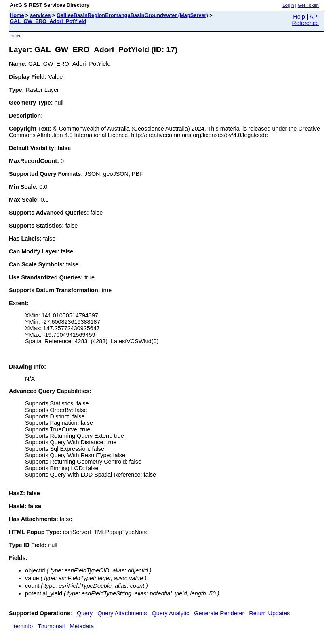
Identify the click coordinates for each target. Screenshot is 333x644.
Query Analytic (171, 613)
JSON (15, 36)
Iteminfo (22, 626)
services (40, 15)
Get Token (308, 5)
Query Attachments (122, 613)
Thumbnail (51, 626)
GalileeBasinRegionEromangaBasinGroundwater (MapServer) (132, 15)
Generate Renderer (219, 613)
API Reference (306, 20)
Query (85, 613)
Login (288, 5)
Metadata (82, 626)
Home (17, 15)
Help (299, 17)
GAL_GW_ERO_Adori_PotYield (48, 21)
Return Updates (269, 613)
